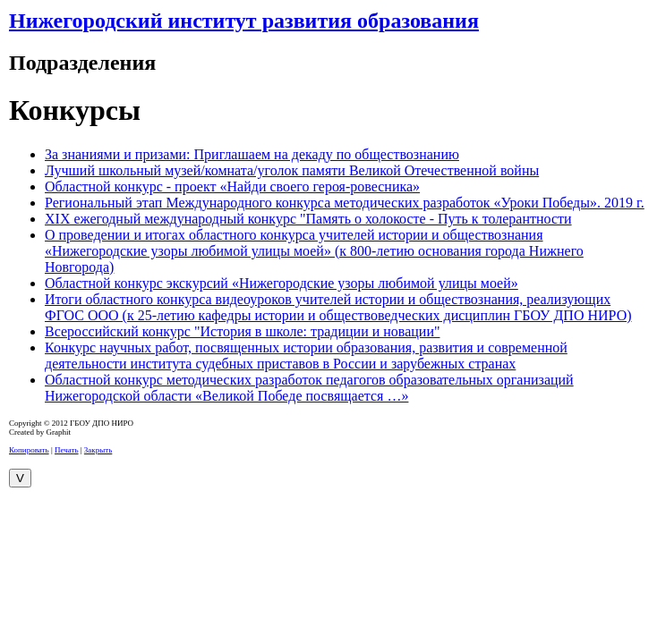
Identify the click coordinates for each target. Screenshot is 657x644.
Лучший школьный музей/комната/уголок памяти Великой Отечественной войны (292, 170)
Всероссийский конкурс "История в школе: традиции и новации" (242, 331)
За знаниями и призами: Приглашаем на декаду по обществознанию (252, 154)
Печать (67, 450)
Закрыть (98, 450)
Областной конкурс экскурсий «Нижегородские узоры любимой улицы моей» (282, 283)
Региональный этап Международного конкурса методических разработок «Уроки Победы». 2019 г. (345, 203)
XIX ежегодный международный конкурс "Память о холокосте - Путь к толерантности (308, 219)
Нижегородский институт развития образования (244, 21)
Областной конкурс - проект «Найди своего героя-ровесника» (232, 186)
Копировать (29, 450)
